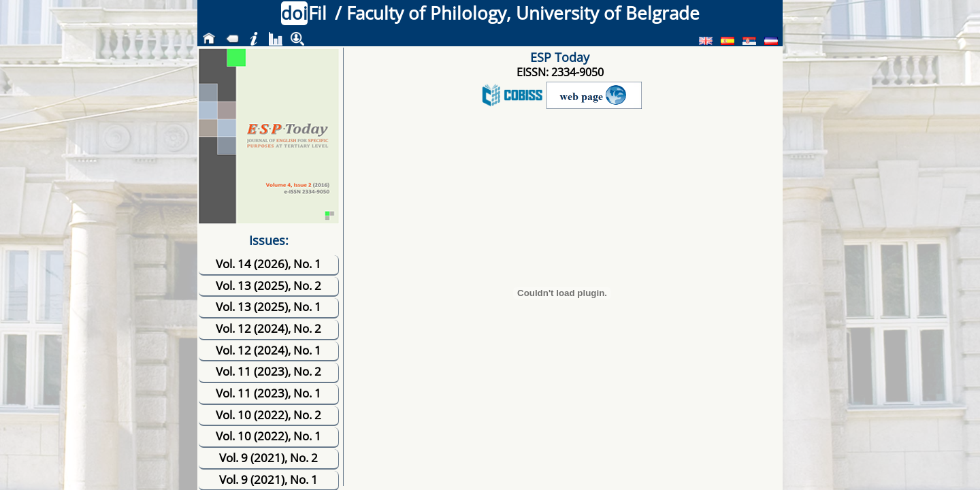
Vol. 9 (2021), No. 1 (268, 479)
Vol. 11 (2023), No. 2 (268, 371)
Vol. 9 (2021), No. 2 (268, 458)
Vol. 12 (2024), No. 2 (268, 328)
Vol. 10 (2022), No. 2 (268, 415)
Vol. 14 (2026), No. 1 (268, 264)
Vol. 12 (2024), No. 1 (268, 350)
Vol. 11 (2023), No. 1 (268, 393)
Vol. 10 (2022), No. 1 (268, 436)
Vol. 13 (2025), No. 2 (268, 285)
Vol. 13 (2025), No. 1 (268, 307)
